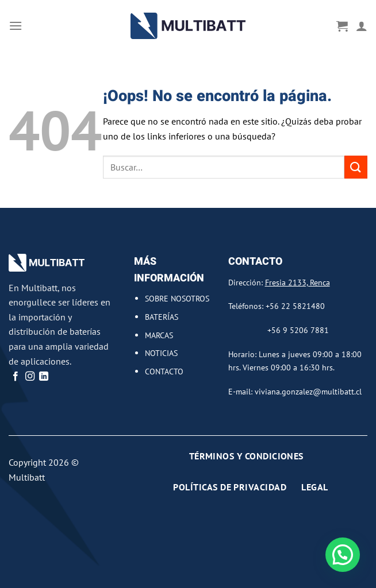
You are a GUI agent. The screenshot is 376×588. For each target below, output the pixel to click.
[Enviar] (356, 167)
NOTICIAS (161, 353)
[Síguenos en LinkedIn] (44, 377)
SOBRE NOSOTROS (177, 298)
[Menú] (16, 26)
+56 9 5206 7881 (298, 330)
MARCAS (159, 335)
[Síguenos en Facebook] (16, 377)
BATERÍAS (162, 317)
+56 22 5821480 (295, 306)
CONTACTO (164, 371)
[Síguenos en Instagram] (30, 377)
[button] (343, 555)
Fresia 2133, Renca (298, 282)
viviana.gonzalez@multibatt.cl (308, 391)
